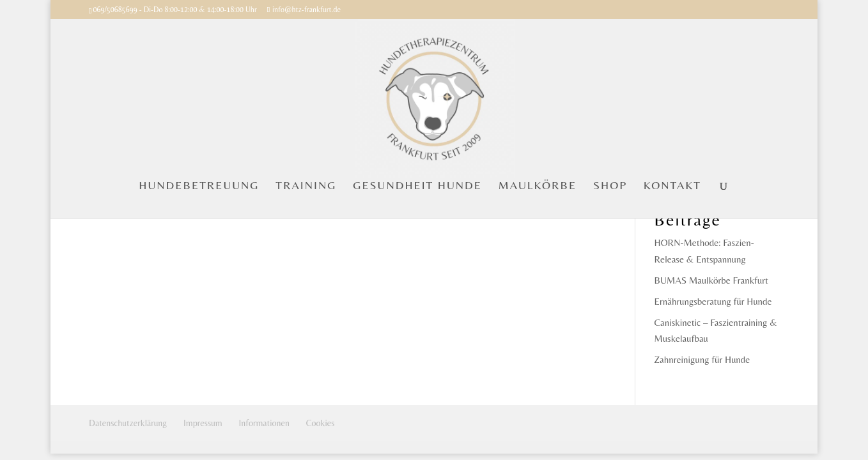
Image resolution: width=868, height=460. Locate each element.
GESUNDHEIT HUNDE (417, 186)
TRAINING (306, 186)
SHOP (610, 186)
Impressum (203, 423)
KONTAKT (672, 186)
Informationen (264, 423)
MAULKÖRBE (538, 186)
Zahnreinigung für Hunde (702, 359)
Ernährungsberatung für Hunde (713, 301)
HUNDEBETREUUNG (199, 186)
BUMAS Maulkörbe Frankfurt (711, 280)
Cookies (321, 423)
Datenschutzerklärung (128, 423)
